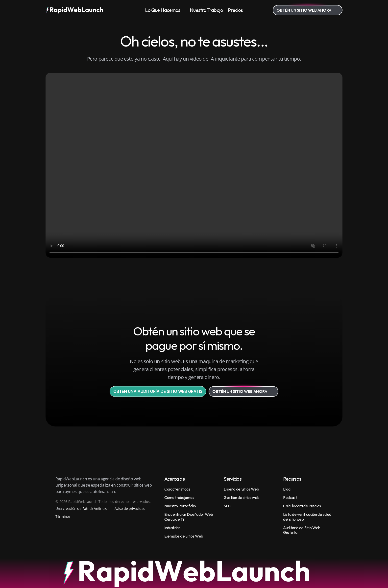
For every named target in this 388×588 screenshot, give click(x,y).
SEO (228, 506)
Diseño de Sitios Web (241, 489)
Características (177, 489)
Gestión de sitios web (242, 497)
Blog (287, 489)
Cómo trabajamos (179, 497)
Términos (63, 516)
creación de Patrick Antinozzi (86, 508)
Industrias (172, 528)
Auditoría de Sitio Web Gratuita (302, 530)
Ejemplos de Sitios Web (184, 536)
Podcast (290, 497)
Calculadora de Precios (302, 506)
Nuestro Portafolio (180, 506)
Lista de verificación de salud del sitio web (307, 517)
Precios (235, 10)
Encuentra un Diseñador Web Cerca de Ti (189, 517)
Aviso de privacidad (130, 508)
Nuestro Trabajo (206, 10)
